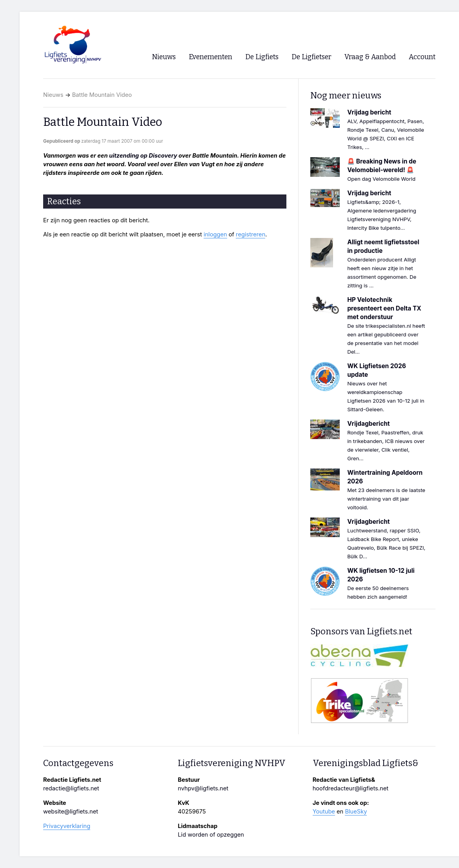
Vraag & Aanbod (370, 57)
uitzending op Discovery (143, 156)
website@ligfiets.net (71, 812)
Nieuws (53, 95)
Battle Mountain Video (102, 95)
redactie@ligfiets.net (71, 788)
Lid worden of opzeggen (211, 835)
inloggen (215, 234)
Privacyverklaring (67, 826)
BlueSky (356, 812)
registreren (250, 234)
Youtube (324, 812)
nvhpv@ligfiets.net (203, 788)
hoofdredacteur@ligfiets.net (351, 788)
